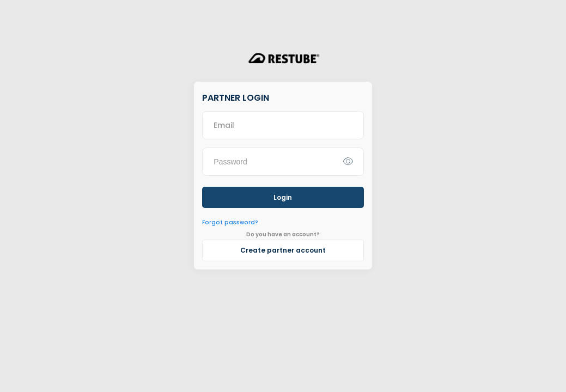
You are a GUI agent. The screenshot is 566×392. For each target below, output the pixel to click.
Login (283, 197)
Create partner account (283, 250)
